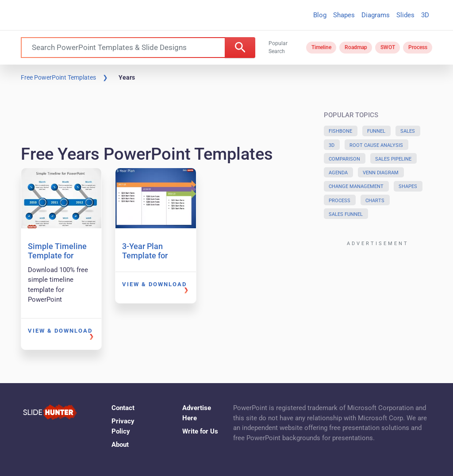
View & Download (60, 331)
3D (425, 15)
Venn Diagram (381, 173)
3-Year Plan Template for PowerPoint (145, 256)
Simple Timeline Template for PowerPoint (57, 256)
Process (418, 47)
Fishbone (340, 131)
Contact (123, 408)
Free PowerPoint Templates (58, 77)
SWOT (388, 47)
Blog (320, 15)
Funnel (376, 131)
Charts (375, 201)
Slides (405, 15)
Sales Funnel (346, 214)
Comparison (344, 159)
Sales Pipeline (393, 159)
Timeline (321, 47)
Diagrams (376, 15)
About (120, 445)
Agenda (338, 173)
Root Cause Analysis (376, 145)
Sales (408, 131)
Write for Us (200, 431)
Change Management (356, 186)
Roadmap (356, 47)
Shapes (344, 15)
